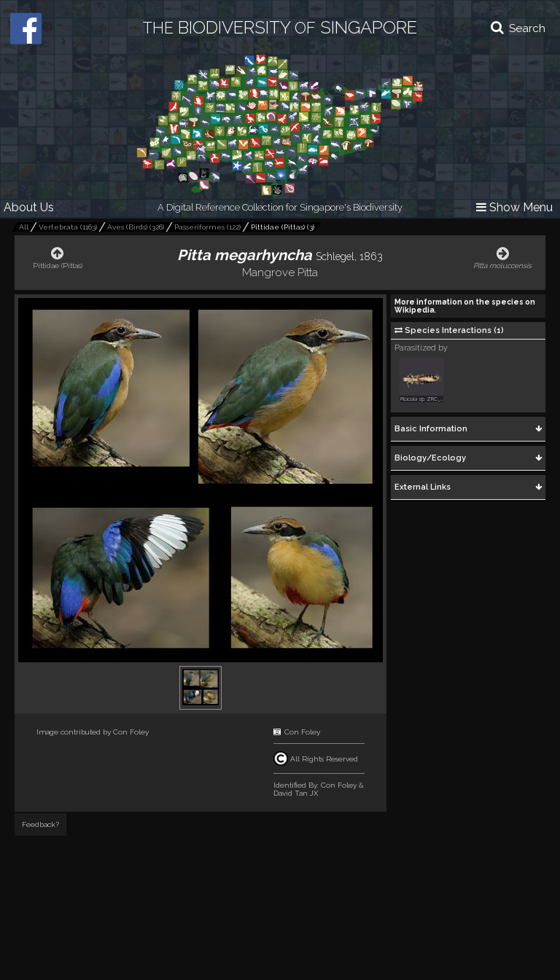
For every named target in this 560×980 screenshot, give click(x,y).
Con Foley (131, 732)
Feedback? (40, 824)
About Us (29, 207)
